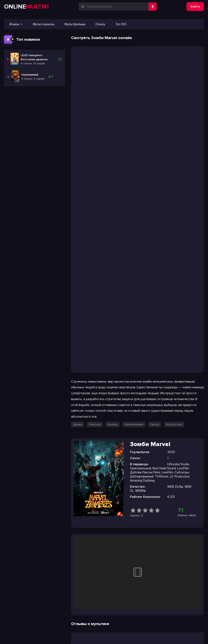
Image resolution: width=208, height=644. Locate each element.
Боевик (113, 424)
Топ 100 (121, 24)
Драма (78, 424)
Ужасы (155, 424)
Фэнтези (95, 424)
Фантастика (174, 424)
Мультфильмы (75, 24)
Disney (100, 24)
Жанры (16, 24)
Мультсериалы (44, 24)
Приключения (134, 424)
